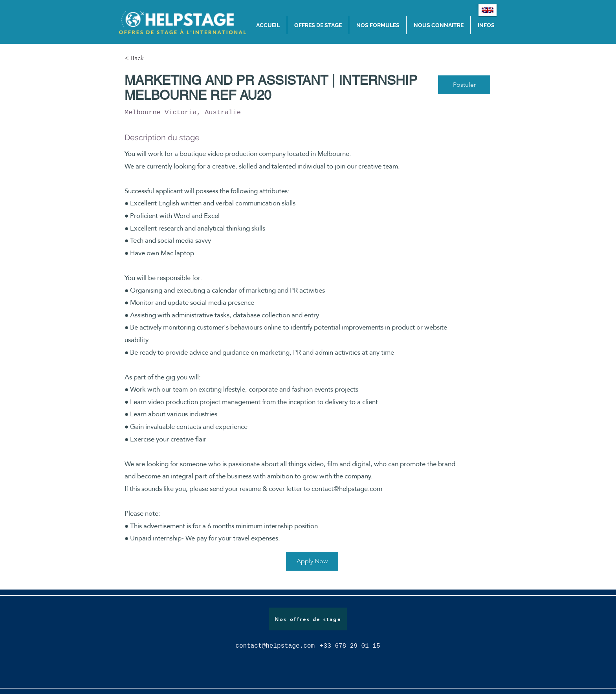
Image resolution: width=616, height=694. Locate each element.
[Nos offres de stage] (308, 619)
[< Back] (152, 58)
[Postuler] (464, 85)
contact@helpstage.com (347, 489)
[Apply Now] (312, 561)
